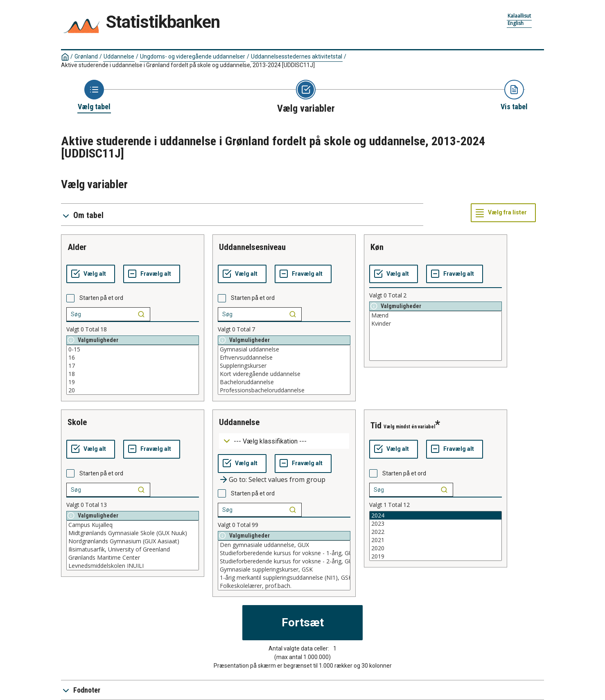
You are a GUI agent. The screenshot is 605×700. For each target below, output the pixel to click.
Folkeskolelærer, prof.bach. (284, 586)
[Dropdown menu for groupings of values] (284, 441)
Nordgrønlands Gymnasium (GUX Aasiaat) (133, 541)
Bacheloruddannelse (284, 382)
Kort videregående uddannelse (284, 374)
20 (133, 390)
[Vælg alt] (91, 274)
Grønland (86, 56)
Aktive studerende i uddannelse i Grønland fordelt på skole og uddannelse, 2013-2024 (188, 65)
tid (376, 425)
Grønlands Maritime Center (133, 558)
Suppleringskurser (284, 366)
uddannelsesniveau (252, 247)
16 (133, 358)
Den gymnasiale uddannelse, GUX (284, 545)
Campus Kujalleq (133, 525)
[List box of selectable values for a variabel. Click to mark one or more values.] (133, 370)
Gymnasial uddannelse (284, 349)
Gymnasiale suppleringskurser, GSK (284, 569)
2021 (436, 540)
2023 (436, 524)
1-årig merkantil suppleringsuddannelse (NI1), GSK (284, 578)
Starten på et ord (101, 298)
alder (77, 247)
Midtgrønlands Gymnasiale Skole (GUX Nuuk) (133, 533)
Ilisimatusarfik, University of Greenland (133, 549)
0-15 (133, 349)
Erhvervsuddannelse (284, 358)
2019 (436, 556)
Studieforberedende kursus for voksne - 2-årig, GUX (284, 561)
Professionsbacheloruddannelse (284, 390)
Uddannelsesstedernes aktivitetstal (297, 56)
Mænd (436, 315)
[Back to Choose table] (94, 96)
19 (133, 382)
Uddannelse (119, 56)
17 (133, 366)
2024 (436, 515)
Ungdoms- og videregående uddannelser (193, 56)
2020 (436, 548)
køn (377, 247)
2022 (436, 532)
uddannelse (239, 422)
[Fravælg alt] (152, 274)
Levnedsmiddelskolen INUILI (133, 566)
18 (133, 374)
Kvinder (436, 324)
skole (77, 422)
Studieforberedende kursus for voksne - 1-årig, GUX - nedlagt (284, 553)
